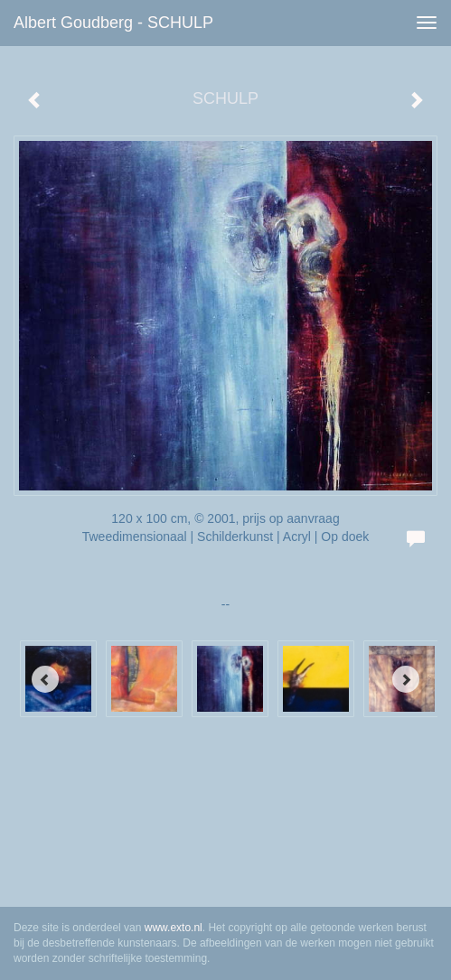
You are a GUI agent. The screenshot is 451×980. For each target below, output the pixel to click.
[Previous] (45, 679)
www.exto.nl (174, 928)
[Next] (406, 679)
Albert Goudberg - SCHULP (113, 23)
